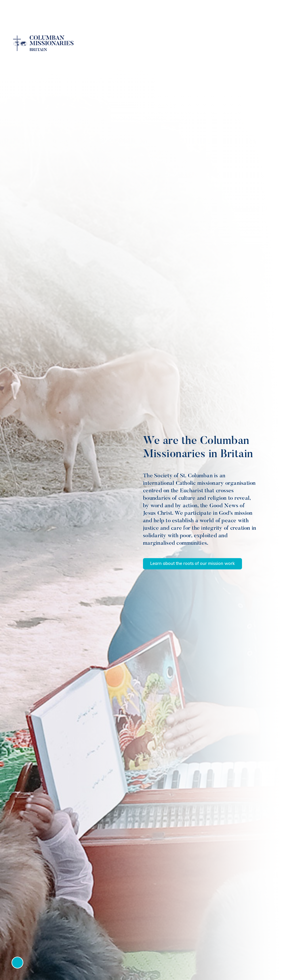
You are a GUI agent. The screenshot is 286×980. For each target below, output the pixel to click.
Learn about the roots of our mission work (192, 564)
